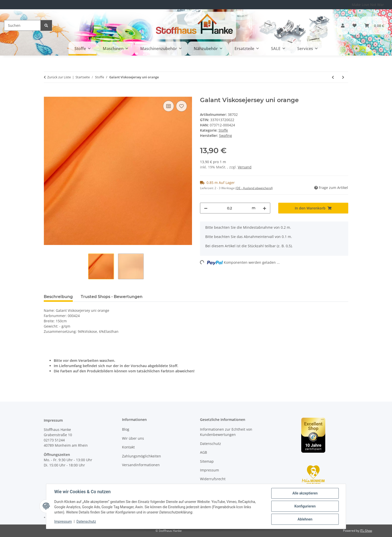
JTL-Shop (366, 531)
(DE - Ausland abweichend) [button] (254, 188)
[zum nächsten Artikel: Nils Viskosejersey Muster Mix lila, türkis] (343, 77)
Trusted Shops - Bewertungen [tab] (112, 297)
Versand (245, 167)
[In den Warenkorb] (48, 94)
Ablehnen (305, 519)
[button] (343, 26)
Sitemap (207, 461)
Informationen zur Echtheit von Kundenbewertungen (226, 432)
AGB (203, 452)
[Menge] (230, 208)
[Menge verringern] (206, 208)
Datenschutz (86, 521)
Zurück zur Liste (59, 77)
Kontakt (128, 447)
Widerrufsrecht (213, 479)
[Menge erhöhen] (264, 208)
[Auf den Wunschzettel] (181, 106)
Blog (126, 429)
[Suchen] (22, 25)
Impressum (63, 521)
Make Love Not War (368, 5)
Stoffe (223, 130)
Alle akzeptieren (305, 493)
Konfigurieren (305, 506)
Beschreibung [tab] (58, 297)
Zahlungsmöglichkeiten (141, 456)
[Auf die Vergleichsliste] (168, 106)
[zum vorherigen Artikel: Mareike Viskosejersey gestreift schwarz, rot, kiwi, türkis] (333, 77)
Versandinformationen (141, 465)
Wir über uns (133, 438)
